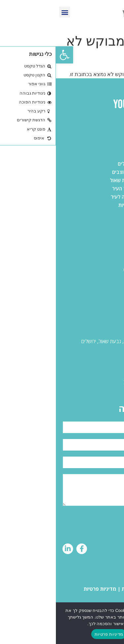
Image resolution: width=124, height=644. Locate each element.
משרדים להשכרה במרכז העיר (87, 188)
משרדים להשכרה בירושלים (90, 164)
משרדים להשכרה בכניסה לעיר (86, 197)
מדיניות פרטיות (44, 589)
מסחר (111, 262)
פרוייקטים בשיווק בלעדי (92, 270)
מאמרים (109, 287)
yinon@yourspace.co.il (93, 381)
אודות (111, 278)
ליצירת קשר (105, 295)
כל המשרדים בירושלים (94, 155)
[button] (9, 55)
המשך (83, 634)
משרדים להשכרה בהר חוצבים (87, 172)
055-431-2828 (101, 361)
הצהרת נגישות (81, 589)
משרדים (109, 245)
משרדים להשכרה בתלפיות (90, 205)
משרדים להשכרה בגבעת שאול (86, 180)
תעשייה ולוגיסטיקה (98, 254)
